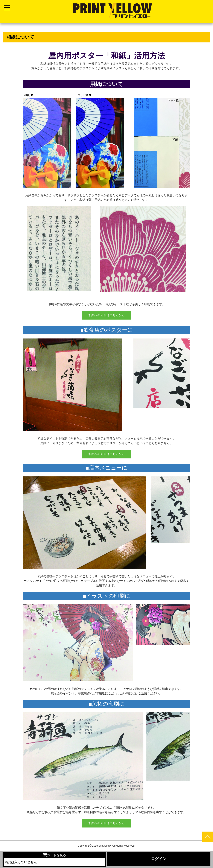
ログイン (159, 859)
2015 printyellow (101, 846)
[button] (10, 439)
